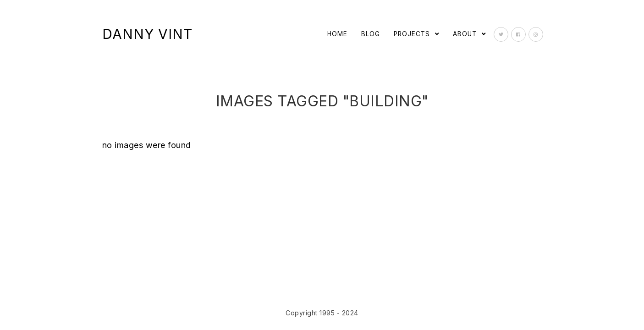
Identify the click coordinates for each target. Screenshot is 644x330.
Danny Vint (147, 34)
